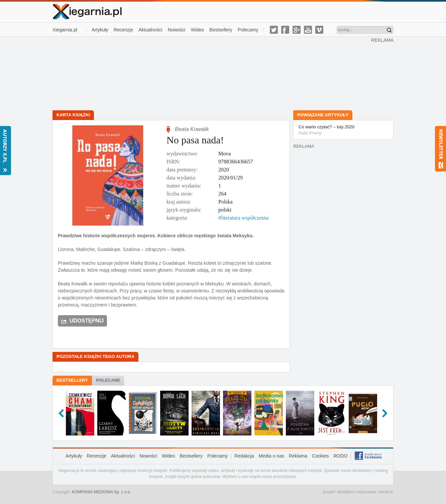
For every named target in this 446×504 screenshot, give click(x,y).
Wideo (198, 30)
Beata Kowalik (192, 129)
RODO (340, 456)
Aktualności (150, 30)
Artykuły (100, 30)
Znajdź (389, 30)
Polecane (108, 380)
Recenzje (123, 30)
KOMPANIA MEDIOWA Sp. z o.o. (101, 492)
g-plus (297, 30)
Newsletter (440, 149)
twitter (274, 30)
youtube (308, 30)
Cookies (320, 456)
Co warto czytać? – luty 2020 (343, 130)
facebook (285, 30)
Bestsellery (221, 30)
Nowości (177, 30)
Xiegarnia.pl (65, 30)
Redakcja (244, 456)
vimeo (319, 30)
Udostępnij (87, 321)
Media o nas (271, 456)
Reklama (298, 456)
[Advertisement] (212, 73)
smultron (386, 492)
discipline (345, 492)
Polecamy (248, 30)
